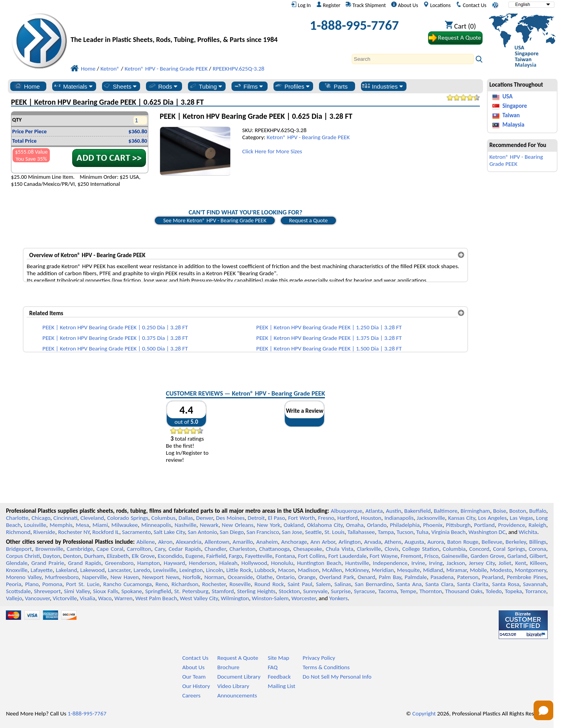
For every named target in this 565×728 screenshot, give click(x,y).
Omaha (355, 525)
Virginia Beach (448, 532)
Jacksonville (431, 518)
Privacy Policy (319, 658)
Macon (287, 570)
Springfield (158, 591)
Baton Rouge (463, 542)
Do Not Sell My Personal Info (337, 677)
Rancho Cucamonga (128, 584)
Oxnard (366, 577)
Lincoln (215, 570)
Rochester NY (74, 532)
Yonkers (338, 598)
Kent (521, 563)
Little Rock (239, 570)
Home (27, 86)
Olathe (265, 577)
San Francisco (263, 532)
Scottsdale (18, 591)
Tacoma (387, 591)
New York (269, 525)
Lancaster (119, 570)
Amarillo (243, 542)
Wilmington (235, 598)
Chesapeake (308, 549)
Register (328, 5)
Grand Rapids (85, 563)
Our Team (194, 677)
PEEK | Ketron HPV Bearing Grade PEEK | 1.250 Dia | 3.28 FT (329, 327)
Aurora (436, 542)
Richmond (18, 532)
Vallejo (14, 598)
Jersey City (482, 563)
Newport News (161, 577)
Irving (436, 563)
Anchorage (294, 542)
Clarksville (369, 549)
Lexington (191, 570)
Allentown (217, 542)
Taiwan (511, 115)
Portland (484, 525)
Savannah (535, 584)
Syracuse (365, 591)
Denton (72, 556)
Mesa (82, 525)
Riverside (44, 532)
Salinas (343, 584)
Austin (393, 511)
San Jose (292, 532)
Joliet (505, 563)
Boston (518, 511)
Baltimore (446, 511)
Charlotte (17, 518)
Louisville (35, 525)
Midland (433, 570)
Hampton (149, 563)
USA (507, 96)
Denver (205, 518)
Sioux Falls (106, 591)
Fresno (326, 518)
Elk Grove (143, 556)
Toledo (494, 591)
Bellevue (492, 542)
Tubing (205, 86)
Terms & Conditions (326, 667)
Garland (517, 556)
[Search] (413, 59)
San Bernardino (374, 584)
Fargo (235, 556)
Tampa (386, 532)
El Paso (276, 518)
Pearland (492, 577)
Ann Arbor (323, 542)
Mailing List (281, 686)
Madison (308, 570)
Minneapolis (156, 525)
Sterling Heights (256, 591)
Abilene (146, 542)
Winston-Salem (270, 598)
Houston (371, 518)
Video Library (233, 686)
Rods (163, 86)
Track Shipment (366, 5)
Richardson (185, 584)
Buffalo (538, 511)
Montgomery (530, 570)
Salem (323, 584)
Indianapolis (399, 518)
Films (248, 86)
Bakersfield (417, 511)
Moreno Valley (24, 577)
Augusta (414, 542)
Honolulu (282, 563)
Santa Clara (439, 584)
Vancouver (37, 598)
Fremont (411, 556)
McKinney (357, 570)
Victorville (65, 598)
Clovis (392, 549)
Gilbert (538, 556)
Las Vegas (521, 518)
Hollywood (254, 563)
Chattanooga (274, 549)
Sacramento (136, 532)
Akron (165, 542)
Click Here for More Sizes (272, 151)
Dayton (51, 556)
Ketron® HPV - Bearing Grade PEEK (308, 137)
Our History (196, 686)
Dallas (186, 518)
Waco (105, 598)
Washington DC (487, 532)
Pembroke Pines (527, 577)
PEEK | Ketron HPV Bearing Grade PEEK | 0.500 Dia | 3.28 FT (115, 349)
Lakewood (93, 570)
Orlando (377, 525)
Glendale (17, 563)
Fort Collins (312, 556)
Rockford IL (106, 532)
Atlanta (374, 511)
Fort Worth (302, 518)
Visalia (87, 598)
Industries (382, 86)
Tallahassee (361, 532)
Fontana (285, 556)
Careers (191, 695)
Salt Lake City (169, 532)
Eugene (195, 556)
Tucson (405, 532)
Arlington (350, 542)
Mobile (479, 570)
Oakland (294, 525)
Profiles (292, 86)
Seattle (313, 532)
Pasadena (442, 577)
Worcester (304, 598)
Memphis (61, 525)
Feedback (279, 677)
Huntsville (357, 563)
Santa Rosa (506, 584)
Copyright (424, 713)
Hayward (174, 563)
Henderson (202, 563)
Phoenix (433, 525)
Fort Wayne (384, 556)
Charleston (242, 549)
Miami (100, 525)
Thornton (431, 591)
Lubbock (265, 570)
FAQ (272, 667)
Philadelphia (405, 525)
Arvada (373, 542)
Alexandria (189, 542)
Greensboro (119, 563)
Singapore (515, 106)
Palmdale (416, 577)
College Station (421, 549)
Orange (307, 577)
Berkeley (516, 542)
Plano (32, 584)
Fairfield (216, 556)
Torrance (536, 591)
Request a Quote (309, 220)
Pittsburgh (458, 525)
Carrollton (139, 549)
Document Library (239, 677)
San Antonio (202, 532)
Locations (437, 5)
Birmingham (475, 511)
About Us (405, 5)
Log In (301, 5)
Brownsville (49, 549)
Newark (209, 525)
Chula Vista (339, 549)
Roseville (240, 584)
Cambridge (80, 549)
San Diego (232, 532)
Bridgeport (19, 549)
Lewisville (165, 570)
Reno (161, 584)
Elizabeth (118, 556)
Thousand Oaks (464, 591)
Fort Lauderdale (348, 556)
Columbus (164, 518)
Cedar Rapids (185, 549)
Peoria (14, 584)
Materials (73, 86)
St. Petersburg (191, 591)
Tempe (408, 591)
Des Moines (231, 518)
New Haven (125, 577)
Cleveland (92, 518)
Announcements (237, 695)
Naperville (94, 577)
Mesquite (408, 570)
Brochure (228, 667)
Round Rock (269, 584)
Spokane (131, 591)
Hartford (348, 518)
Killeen (538, 563)
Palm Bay (390, 577)
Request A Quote (238, 658)
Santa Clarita (473, 584)
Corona (538, 549)
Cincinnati (65, 518)
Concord (479, 549)
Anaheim (267, 542)
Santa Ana (409, 584)
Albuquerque (346, 511)
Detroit (256, 518)
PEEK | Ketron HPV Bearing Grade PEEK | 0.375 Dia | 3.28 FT (115, 338)
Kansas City (462, 518)
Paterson (468, 577)
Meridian (383, 570)
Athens (393, 542)
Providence (512, 525)
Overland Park (337, 577)
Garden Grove (487, 556)
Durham (94, 556)
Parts (336, 86)
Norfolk (192, 577)
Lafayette (42, 570)
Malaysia (513, 125)
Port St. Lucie (83, 584)
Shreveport (47, 591)
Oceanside (240, 577)
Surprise (341, 591)
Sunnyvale (316, 591)
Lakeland (66, 570)
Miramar (456, 570)
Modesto (501, 570)
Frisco (432, 556)
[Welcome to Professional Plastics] (176, 27)
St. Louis (334, 532)
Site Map (278, 658)
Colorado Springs (128, 518)
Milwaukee (125, 525)
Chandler (215, 549)
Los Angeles (493, 518)
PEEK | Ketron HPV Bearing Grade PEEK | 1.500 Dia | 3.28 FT (329, 349)
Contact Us (471, 5)
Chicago (41, 518)
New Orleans (238, 525)
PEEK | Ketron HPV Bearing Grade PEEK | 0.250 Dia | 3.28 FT (115, 327)
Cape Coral (110, 549)
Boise (500, 511)
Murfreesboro (62, 577)
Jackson (456, 563)
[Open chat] (543, 710)
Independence (390, 563)
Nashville (186, 525)
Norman (214, 577)
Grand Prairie (48, 563)
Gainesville (454, 556)
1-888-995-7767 (354, 25)
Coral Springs (509, 549)
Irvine (418, 563)
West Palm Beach (156, 598)
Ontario (285, 577)
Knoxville (17, 570)
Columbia (454, 549)
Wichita (528, 532)
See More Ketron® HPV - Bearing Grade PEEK (215, 220)
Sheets (119, 86)
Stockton (289, 591)
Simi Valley (77, 591)
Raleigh (537, 525)
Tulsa (422, 532)
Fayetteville (259, 556)
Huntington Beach (319, 563)
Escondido (170, 556)
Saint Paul (300, 584)
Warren (124, 598)
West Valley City (199, 598)
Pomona (52, 584)
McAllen (332, 570)
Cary (160, 549)
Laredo (142, 570)
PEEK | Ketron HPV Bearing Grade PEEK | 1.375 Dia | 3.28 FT (329, 338)
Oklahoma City (325, 525)
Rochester (214, 584)
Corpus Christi (23, 556)
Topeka (514, 591)
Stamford (223, 591)
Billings (538, 542)
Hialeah (229, 563)
